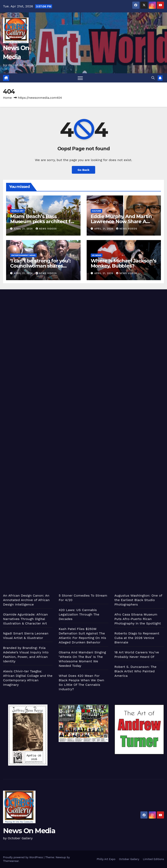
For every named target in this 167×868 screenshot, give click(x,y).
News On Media (29, 831)
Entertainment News (23, 255)
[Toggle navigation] (80, 78)
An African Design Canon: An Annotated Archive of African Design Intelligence (26, 600)
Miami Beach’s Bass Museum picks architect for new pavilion (43, 221)
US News (97, 255)
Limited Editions (153, 859)
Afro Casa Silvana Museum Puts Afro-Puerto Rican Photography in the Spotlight (138, 619)
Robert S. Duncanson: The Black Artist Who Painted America (136, 671)
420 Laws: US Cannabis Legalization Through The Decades (79, 614)
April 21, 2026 (24, 229)
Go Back (83, 170)
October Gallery (129, 859)
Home (7, 98)
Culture (96, 211)
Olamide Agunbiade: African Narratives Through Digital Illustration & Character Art (25, 619)
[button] (153, 78)
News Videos (46, 229)
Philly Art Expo (106, 859)
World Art (17, 211)
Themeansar (11, 861)
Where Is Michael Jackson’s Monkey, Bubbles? (123, 263)
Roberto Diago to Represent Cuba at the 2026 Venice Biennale (137, 638)
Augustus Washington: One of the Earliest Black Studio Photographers (138, 600)
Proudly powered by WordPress (23, 857)
